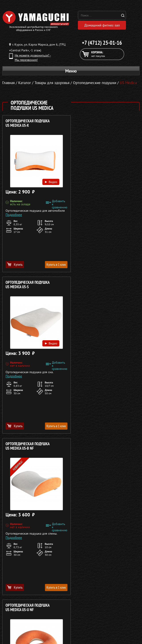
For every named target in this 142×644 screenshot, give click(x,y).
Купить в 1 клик (55, 264)
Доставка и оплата (116, 540)
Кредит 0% (116, 545)
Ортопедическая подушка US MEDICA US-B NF (28, 285)
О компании (116, 529)
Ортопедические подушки (95, 83)
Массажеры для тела (25, 545)
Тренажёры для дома (25, 556)
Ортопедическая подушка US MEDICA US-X (28, 123)
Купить (15, 264)
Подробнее (14, 214)
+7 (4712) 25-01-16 (102, 43)
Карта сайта (116, 556)
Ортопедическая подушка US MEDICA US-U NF (97, 285)
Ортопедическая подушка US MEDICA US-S (97, 123)
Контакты (116, 551)
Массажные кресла (25, 529)
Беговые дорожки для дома (25, 561)
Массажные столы (25, 535)
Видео (50, 181)
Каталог (116, 535)
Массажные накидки (25, 540)
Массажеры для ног (25, 551)
